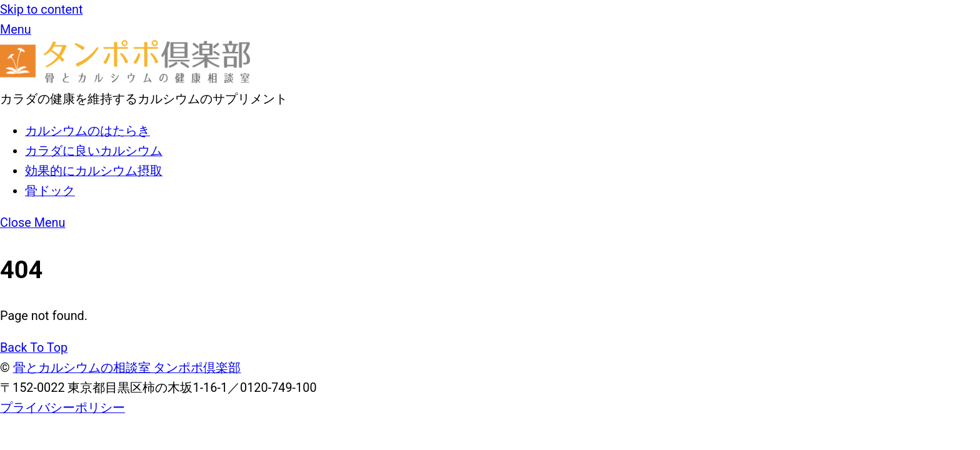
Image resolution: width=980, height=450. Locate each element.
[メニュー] (16, 30)
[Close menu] (33, 223)
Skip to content (41, 10)
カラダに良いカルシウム (94, 151)
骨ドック (50, 191)
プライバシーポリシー (62, 408)
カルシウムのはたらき (87, 131)
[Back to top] (34, 348)
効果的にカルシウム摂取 (94, 171)
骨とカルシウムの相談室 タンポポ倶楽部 (127, 368)
